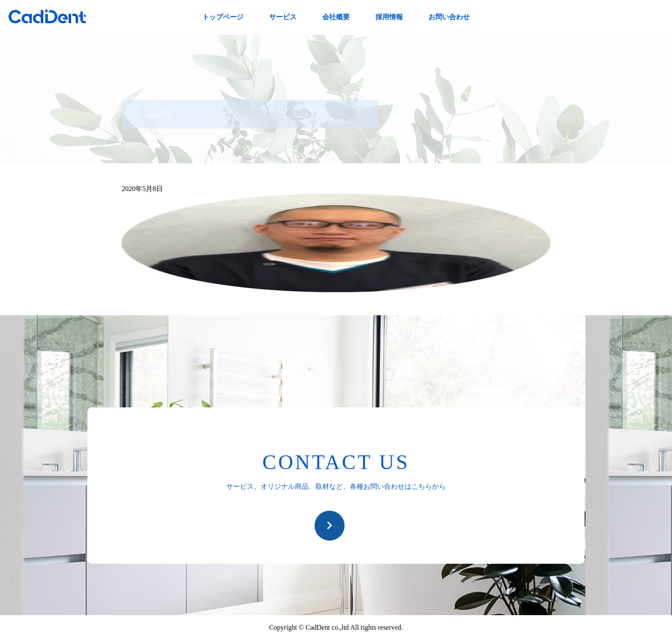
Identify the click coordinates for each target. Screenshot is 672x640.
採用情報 (389, 17)
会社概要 (336, 17)
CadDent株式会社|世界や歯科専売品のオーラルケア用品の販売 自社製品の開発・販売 (47, 16)
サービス (283, 17)
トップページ (223, 17)
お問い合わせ (449, 17)
